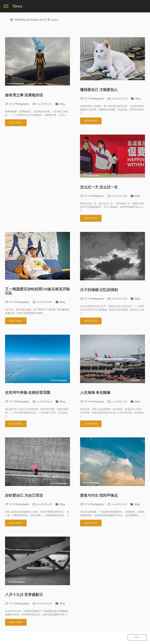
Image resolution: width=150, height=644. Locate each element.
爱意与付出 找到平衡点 (99, 495)
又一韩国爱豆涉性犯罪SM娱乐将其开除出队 (37, 291)
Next (137, 637)
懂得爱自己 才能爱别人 (99, 90)
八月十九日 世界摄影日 (24, 595)
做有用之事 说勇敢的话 (24, 95)
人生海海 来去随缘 (95, 393)
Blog (62, 104)
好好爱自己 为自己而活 (24, 495)
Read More (16, 123)
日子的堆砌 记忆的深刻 (99, 290)
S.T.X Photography (19, 104)
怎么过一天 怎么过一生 (99, 187)
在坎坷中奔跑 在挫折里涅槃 (28, 393)
